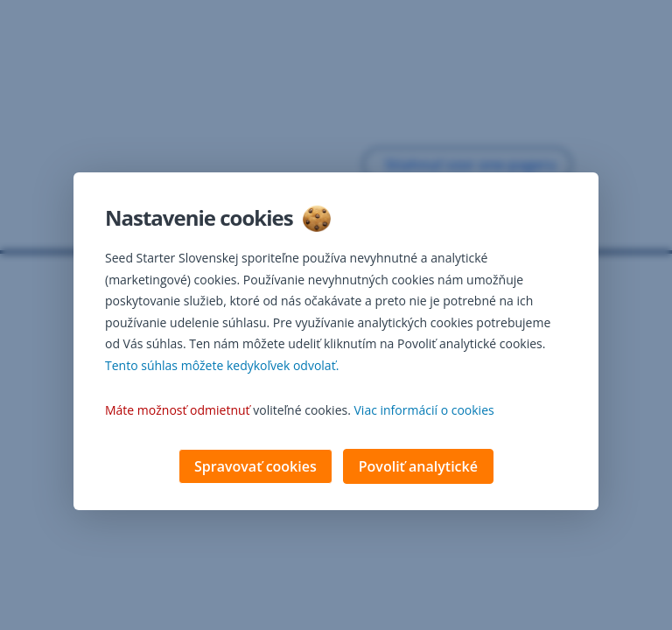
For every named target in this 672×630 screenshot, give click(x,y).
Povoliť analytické (418, 468)
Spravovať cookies (255, 468)
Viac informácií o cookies (424, 412)
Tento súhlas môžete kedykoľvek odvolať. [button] (222, 367)
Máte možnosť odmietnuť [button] (178, 412)
